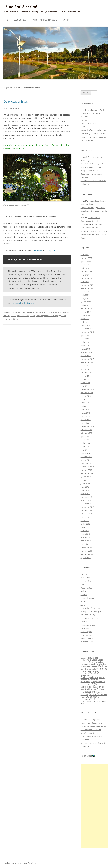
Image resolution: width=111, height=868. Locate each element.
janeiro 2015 (86, 420)
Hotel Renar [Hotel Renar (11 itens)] (85, 682)
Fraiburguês (88, 756)
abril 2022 (85, 282)
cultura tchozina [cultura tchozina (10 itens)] (99, 664)
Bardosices (85, 578)
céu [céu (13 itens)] (82, 666)
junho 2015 (85, 403)
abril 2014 (85, 450)
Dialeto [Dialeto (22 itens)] (103, 666)
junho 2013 (85, 483)
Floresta (84, 595)
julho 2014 (85, 440)
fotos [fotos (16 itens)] (104, 669)
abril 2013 (85, 490)
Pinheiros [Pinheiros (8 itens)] (99, 692)
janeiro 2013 (86, 500)
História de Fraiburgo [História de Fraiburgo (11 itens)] (89, 680)
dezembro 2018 (87, 329)
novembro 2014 (87, 426)
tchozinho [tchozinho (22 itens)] (93, 697)
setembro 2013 (87, 473)
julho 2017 (85, 366)
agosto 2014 (86, 436)
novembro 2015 (87, 389)
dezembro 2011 (87, 544)
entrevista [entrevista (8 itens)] (84, 669)
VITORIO (84, 224)
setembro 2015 (87, 393)
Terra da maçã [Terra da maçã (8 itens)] (101, 701)
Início (6, 20)
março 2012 (85, 534)
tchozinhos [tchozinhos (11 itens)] (85, 699)
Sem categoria (86, 632)
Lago (83, 605)
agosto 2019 (86, 312)
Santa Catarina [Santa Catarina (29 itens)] (98, 694)
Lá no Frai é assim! (20, 7)
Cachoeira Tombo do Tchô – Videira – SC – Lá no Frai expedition (93, 113)
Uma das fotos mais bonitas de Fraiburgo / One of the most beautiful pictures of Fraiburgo (93, 133)
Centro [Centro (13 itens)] (92, 662)
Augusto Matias (87, 208)
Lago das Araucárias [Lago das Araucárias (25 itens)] (92, 687)
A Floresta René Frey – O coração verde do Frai (94, 211)
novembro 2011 (87, 547)
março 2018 (85, 349)
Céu (82, 584)
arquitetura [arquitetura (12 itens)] (86, 660)
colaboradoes (23, 316)
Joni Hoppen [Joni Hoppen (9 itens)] (85, 684)
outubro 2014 (86, 430)
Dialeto (83, 591)
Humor (84, 601)
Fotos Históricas (87, 598)
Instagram (51, 250)
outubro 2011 (86, 551)
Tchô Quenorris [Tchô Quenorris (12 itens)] (88, 701)
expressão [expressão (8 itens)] (92, 669)
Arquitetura (85, 574)
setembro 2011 (87, 554)
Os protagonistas (16, 101)
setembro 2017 (87, 362)
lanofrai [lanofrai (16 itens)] (85, 689)
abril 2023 (85, 275)
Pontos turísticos (88, 625)
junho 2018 (85, 342)
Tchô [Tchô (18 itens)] (93, 699)
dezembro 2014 (87, 423)
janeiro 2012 (86, 541)
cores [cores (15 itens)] (83, 664)
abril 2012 (85, 531)
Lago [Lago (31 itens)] (94, 684)
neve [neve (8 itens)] (82, 692)
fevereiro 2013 (86, 497)
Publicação (85, 628)
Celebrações (86, 581)
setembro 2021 (87, 288)
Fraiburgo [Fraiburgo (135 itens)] (90, 672)
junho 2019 (85, 315)
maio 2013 (85, 487)
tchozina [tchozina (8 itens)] (84, 697)
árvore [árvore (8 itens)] (83, 703)
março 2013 (85, 494)
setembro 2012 (87, 514)
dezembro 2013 (87, 463)
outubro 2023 (86, 271)
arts (60, 312)
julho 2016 (85, 379)
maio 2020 (85, 305)
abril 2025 (85, 268)
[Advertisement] (94, 806)
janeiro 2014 (86, 460)
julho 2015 (85, 399)
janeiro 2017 (86, 369)
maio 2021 (85, 295)
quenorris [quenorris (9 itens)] (84, 695)
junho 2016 (85, 383)
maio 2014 (85, 446)
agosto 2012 (86, 517)
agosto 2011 (86, 558)
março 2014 (85, 453)
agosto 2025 (86, 261)
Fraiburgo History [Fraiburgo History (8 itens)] (87, 675)
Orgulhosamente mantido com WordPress (20, 863)
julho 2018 (85, 339)
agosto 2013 (86, 477)
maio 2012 (85, 527)
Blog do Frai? (20, 20)
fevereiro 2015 (86, 416)
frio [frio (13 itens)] (97, 678)
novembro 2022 (87, 278)
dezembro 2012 (87, 504)
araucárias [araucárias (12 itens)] (93, 658)
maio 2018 (85, 346)
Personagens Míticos (89, 618)
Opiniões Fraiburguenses (91, 615)
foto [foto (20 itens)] (99, 669)
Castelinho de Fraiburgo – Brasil (94, 164)
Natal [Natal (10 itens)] (104, 689)
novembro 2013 (87, 467)
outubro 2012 (86, 510)
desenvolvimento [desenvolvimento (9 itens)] (91, 666)
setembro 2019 (87, 308)
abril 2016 (85, 386)
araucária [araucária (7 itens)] (84, 658)
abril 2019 (85, 322)
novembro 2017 (87, 359)
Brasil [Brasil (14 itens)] (95, 660)
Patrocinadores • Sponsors (45, 20)
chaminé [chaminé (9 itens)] (99, 662)
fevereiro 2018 (86, 352)
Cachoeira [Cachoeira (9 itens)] (85, 662)
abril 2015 (85, 409)
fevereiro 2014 (86, 457)
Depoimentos (86, 588)
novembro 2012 (87, 507)
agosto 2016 (86, 376)
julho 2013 (85, 480)
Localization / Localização (91, 608)
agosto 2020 (86, 302)
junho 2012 (85, 524)
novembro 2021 (87, 285)
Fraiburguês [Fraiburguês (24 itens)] (88, 677)
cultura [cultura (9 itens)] (89, 664)
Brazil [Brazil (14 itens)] (101, 660)
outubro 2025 (86, 258)
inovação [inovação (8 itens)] (94, 682)
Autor (66, 20)
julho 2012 (85, 521)
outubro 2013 (86, 470)
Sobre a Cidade (87, 635)
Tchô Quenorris (87, 638)
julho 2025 (85, 265)
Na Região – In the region (91, 611)
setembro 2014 (87, 433)
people (32, 316)
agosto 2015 (86, 396)
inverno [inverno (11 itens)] (101, 682)
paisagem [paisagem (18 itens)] (90, 692)
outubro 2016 (86, 372)
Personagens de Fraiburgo (47, 316)
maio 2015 (85, 406)
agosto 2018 (86, 335)
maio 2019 (85, 319)
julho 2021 (85, 292)
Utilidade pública (87, 642)
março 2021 (85, 298)
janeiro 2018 (86, 356)
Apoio (85, 120)
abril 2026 (85, 255)
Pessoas (29, 312)
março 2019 (85, 325)
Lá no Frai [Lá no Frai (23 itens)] (95, 689)
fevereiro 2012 (86, 537)
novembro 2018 (87, 332)
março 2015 (85, 413)
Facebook (38, 250)
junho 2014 (85, 443)
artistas (54, 312)
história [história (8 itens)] (102, 678)
